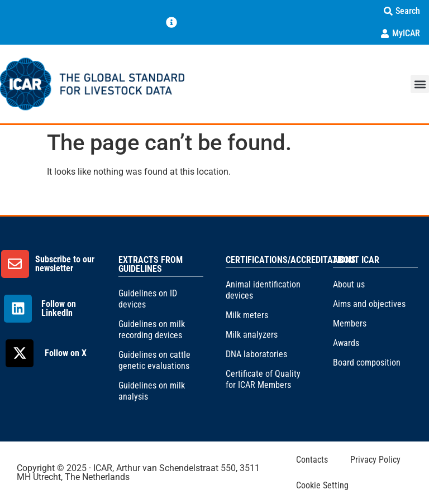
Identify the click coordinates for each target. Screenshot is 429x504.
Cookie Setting (322, 485)
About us (349, 284)
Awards (346, 343)
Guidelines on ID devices (148, 299)
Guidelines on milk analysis (152, 391)
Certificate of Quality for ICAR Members (263, 379)
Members (350, 323)
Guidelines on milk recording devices (152, 330)
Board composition (367, 363)
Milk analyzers (252, 335)
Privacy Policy (375, 460)
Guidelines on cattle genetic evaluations (154, 360)
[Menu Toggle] (171, 22)
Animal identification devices (263, 290)
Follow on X (66, 353)
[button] (420, 84)
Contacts (312, 460)
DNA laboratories (256, 354)
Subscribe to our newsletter (65, 264)
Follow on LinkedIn (59, 308)
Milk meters (247, 315)
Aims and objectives (369, 304)
